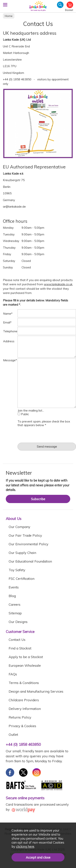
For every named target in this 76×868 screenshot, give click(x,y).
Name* (8, 314)
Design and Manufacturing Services (36, 691)
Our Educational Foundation (30, 561)
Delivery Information (25, 709)
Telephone (10, 331)
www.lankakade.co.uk (58, 284)
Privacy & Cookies (22, 726)
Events (14, 587)
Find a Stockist (20, 648)
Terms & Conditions (24, 683)
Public (23, 414)
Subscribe (38, 499)
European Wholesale (25, 665)
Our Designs (18, 622)
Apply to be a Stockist (26, 657)
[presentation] (47, 434)
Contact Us (17, 640)
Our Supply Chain (22, 553)
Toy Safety (17, 570)
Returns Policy (20, 717)
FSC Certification (22, 579)
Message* (10, 360)
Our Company (19, 527)
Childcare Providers (24, 700)
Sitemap (15, 613)
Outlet (13, 735)
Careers (15, 604)
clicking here (25, 846)
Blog (12, 596)
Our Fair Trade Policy (25, 535)
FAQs (13, 674)
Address (9, 341)
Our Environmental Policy (28, 544)
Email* (7, 322)
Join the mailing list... (31, 410)
